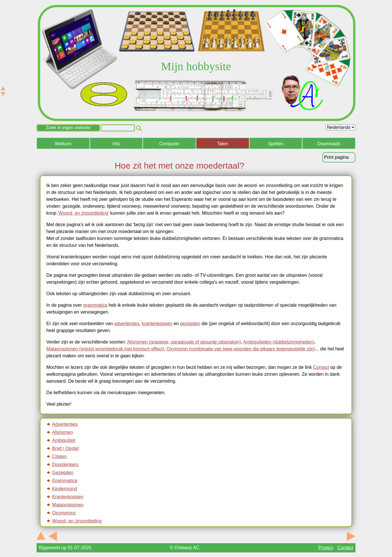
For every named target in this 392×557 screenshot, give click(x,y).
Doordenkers (65, 465)
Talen (222, 144)
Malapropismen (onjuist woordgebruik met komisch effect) (105, 349)
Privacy (326, 548)
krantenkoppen (157, 324)
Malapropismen (68, 505)
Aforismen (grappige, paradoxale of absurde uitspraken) (184, 342)
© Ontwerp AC (185, 548)
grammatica (95, 305)
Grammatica (65, 481)
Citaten (59, 456)
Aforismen (62, 432)
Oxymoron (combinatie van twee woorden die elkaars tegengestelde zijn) (241, 349)
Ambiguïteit (64, 440)
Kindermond (64, 489)
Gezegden (63, 473)
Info (116, 144)
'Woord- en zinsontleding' (83, 213)
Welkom (63, 144)
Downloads (329, 144)
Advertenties (65, 424)
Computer (170, 144)
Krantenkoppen (68, 497)
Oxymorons (64, 513)
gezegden (190, 324)
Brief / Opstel (65, 448)
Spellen (276, 144)
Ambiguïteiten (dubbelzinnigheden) (279, 342)
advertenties (127, 324)
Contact (321, 367)
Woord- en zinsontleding (77, 521)
